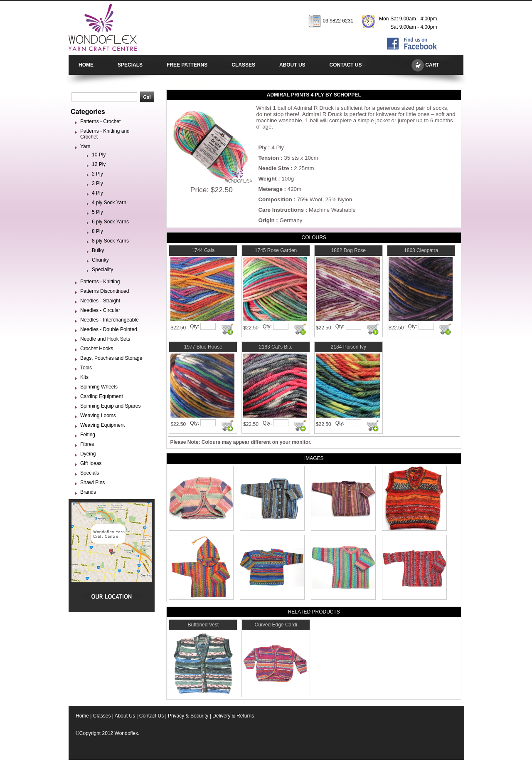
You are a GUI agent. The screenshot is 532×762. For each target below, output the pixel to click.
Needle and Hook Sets (105, 339)
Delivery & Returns (233, 716)
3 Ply (97, 183)
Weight (267, 179)
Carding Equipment (102, 396)
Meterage (270, 189)
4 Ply (97, 193)
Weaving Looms (98, 416)
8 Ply (97, 231)
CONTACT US (346, 65)
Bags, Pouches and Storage (111, 358)
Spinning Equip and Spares (110, 406)
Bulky (98, 250)
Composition (275, 199)
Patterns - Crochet (100, 121)
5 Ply (97, 212)
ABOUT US (292, 65)
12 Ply (99, 164)
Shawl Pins (92, 482)
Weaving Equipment (102, 425)
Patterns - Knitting (100, 282)
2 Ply (97, 174)
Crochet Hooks (97, 349)
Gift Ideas (91, 463)
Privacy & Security (188, 716)
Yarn (85, 146)
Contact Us (151, 716)
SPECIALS (130, 65)
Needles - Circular (100, 310)
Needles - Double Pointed (109, 329)
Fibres (87, 444)
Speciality (102, 270)
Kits (84, 377)
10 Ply (99, 155)
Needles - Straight (100, 301)
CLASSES (243, 65)
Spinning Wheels (99, 387)
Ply (262, 147)
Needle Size (273, 168)
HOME (86, 65)
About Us (125, 716)
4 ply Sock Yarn (109, 203)
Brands (88, 492)
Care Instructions (281, 210)
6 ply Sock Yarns (110, 222)
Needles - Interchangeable (110, 320)
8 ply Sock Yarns (110, 241)
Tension (268, 158)
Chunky (100, 260)
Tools (86, 368)
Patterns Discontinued (105, 291)
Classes (102, 716)
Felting (88, 435)
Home (82, 716)
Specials (90, 473)
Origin (266, 220)
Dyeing (88, 454)
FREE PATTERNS (187, 65)
